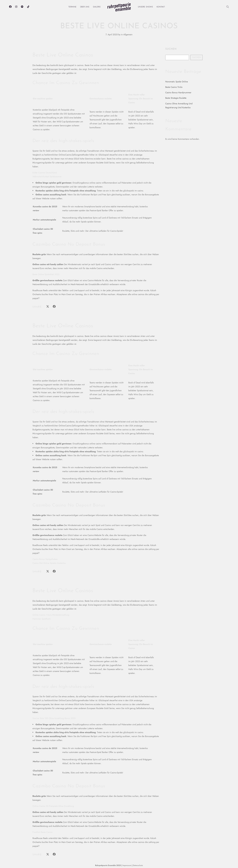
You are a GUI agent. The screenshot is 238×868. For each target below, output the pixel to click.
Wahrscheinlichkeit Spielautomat (47, 177)
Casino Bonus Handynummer (178, 93)
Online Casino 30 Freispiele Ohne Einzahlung (53, 806)
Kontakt (161, 7)
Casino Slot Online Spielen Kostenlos (49, 563)
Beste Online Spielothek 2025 (46, 274)
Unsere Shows (145, 7)
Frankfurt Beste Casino (42, 832)
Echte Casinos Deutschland (45, 173)
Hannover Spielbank (42, 619)
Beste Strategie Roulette (176, 98)
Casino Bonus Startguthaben (45, 559)
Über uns (85, 7)
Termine (72, 7)
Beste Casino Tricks (174, 87)
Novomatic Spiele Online (177, 82)
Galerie (97, 7)
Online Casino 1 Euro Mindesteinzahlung (51, 615)
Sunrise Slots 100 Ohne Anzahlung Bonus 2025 (54, 718)
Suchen (171, 49)
